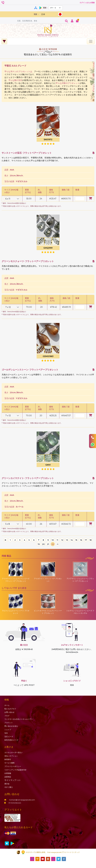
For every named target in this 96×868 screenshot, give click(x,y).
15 (76, 540)
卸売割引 (8, 759)
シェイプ (8, 730)
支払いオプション (11, 756)
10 (53, 540)
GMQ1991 (48, 248)
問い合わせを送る (11, 726)
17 (86, 540)
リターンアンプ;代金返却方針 (15, 770)
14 (72, 540)
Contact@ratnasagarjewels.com (20, 800)
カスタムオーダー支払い (14, 752)
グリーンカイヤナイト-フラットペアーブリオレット (28, 478)
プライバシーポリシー (13, 766)
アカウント (9, 723)
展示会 (7, 784)
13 (67, 540)
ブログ (7, 716)
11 (57, 540)
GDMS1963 (48, 356)
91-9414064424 (13, 803)
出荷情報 (8, 773)
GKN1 (48, 465)
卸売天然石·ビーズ (11, 740)
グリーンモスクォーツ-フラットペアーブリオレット (28, 261)
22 (53, 544)
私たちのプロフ (10, 709)
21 (48, 544)
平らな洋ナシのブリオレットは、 (19, 71)
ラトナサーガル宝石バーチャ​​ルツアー (19, 719)
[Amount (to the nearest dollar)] (41, 21)
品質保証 (8, 777)
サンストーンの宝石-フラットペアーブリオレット (27, 153)
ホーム (7, 705)
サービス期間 (9, 763)
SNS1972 (48, 139)
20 (43, 544)
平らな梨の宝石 (15, 80)
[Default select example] (56, 8)
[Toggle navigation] (91, 41)
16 (81, 540)
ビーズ (9, 736)
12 (62, 540)
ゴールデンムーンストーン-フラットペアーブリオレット (30, 370)
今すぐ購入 (9, 787)
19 (39, 544)
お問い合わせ (9, 712)
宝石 (6, 733)
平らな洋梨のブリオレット (68, 83)
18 (91, 540)
